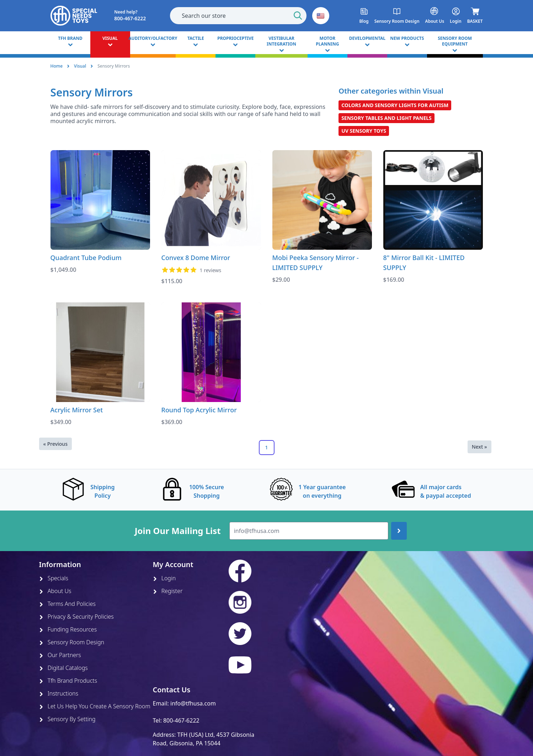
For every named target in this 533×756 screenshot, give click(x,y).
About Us (55, 591)
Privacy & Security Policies (76, 617)
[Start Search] (298, 16)
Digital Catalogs (63, 668)
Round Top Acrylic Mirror (199, 410)
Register (168, 591)
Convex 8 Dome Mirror (196, 258)
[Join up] (399, 531)
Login (164, 578)
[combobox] (238, 16)
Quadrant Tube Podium (86, 258)
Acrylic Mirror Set (77, 410)
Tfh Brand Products (68, 681)
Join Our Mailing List (178, 531)
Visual (80, 66)
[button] (321, 16)
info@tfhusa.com (193, 703)
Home (57, 66)
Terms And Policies (68, 604)
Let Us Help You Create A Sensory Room (95, 706)
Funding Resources (68, 629)
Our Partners (60, 655)
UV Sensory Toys (364, 131)
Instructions (59, 693)
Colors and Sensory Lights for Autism (395, 105)
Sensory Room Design (72, 642)
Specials (54, 578)
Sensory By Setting (67, 719)
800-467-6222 (181, 720)
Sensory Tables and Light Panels (387, 118)
